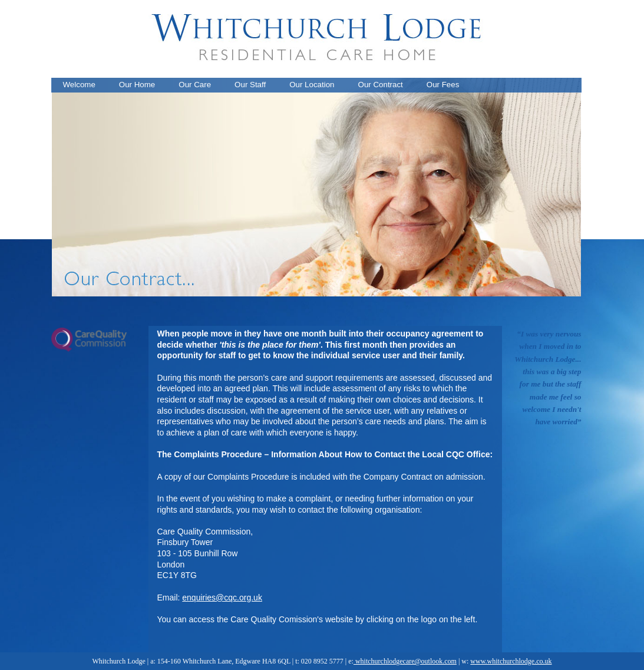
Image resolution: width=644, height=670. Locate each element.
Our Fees (443, 85)
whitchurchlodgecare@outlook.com (405, 661)
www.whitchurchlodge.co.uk (511, 661)
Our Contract (381, 85)
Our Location (312, 85)
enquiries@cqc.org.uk (222, 598)
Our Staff (250, 85)
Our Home (137, 85)
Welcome (79, 85)
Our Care (195, 85)
